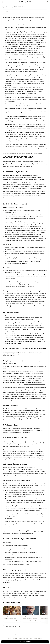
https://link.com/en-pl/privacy (26, 70)
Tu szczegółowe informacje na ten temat (34, 384)
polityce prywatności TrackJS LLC (34, 341)
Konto (31, 639)
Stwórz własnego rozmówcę (12, 626)
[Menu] (48, 2)
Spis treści (6, 11)
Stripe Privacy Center (16, 262)
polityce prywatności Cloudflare (18, 330)
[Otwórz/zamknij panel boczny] (2, 2)
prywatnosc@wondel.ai (36, 595)
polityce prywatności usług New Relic (15, 341)
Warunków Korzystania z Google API (13, 420)
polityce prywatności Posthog (13, 343)
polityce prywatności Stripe (35, 260)
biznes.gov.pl (8, 559)
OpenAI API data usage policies (31, 382)
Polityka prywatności (23, 639)
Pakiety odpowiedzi (38, 639)
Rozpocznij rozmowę (25, 642)
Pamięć (15, 515)
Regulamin (15, 639)
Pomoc (10, 639)
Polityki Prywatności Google (32, 418)
